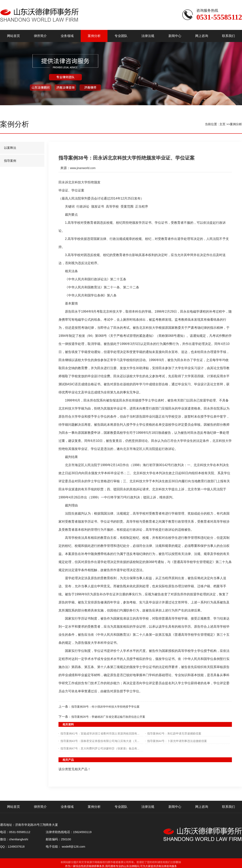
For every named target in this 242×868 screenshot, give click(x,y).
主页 (222, 124)
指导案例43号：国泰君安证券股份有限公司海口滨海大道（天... (100, 741)
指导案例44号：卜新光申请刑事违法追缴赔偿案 (177, 741)
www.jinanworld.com (83, 168)
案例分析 (236, 124)
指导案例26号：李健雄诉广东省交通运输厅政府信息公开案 (108, 717)
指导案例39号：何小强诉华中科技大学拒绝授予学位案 (105, 707)
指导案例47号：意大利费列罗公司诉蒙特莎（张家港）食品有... (100, 748)
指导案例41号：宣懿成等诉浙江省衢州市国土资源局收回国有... (100, 733)
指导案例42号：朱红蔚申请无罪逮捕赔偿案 (174, 733)
